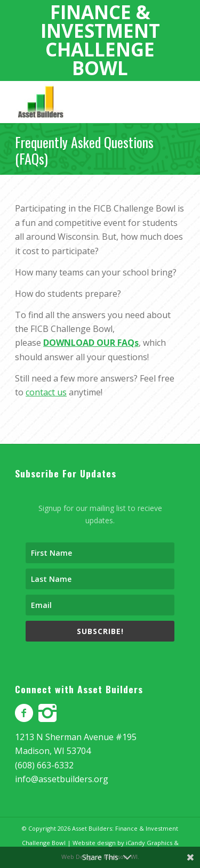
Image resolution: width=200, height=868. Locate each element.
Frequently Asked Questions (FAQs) (84, 150)
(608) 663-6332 (44, 765)
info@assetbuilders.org (62, 779)
